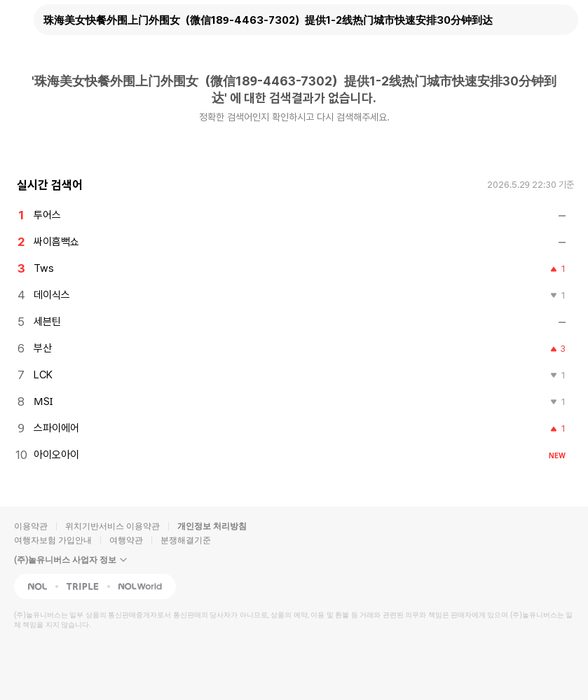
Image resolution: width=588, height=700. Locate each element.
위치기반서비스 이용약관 (112, 526)
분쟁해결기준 (186, 540)
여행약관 (126, 540)
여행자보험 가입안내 (53, 540)
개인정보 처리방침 (212, 526)
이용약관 (31, 526)
